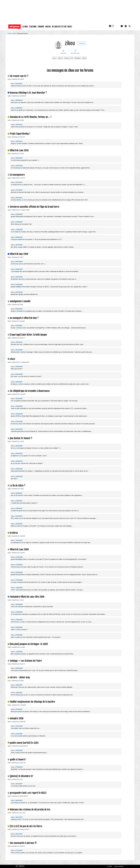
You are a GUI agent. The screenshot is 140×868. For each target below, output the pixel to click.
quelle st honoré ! (18, 759)
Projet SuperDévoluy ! (20, 134)
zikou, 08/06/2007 (17, 493)
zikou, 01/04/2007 (17, 326)
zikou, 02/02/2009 (17, 269)
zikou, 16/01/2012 (17, 141)
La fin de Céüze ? (18, 486)
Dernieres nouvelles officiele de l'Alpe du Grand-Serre (35, 207)
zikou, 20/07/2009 (17, 166)
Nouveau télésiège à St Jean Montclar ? (28, 93)
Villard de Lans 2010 (19, 150)
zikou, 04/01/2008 (17, 374)
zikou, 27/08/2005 (17, 767)
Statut (84, 58)
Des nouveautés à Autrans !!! (23, 843)
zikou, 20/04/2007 (17, 198)
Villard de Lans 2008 (19, 549)
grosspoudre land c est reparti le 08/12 (28, 793)
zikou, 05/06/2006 (17, 627)
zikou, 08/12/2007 (17, 800)
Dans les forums (23, 33)
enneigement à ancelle (20, 301)
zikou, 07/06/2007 (17, 501)
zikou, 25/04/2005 (17, 446)
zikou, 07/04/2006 (17, 635)
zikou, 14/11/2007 (17, 540)
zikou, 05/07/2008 (17, 292)
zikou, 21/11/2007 (17, 190)
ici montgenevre (17, 175)
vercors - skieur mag (20, 677)
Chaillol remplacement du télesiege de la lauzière (32, 702)
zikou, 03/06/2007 (17, 508)
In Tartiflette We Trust (62, 27)
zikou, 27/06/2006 (17, 612)
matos (48, 27)
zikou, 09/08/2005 (17, 237)
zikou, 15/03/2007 (17, 342)
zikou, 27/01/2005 (17, 421)
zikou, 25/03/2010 (17, 158)
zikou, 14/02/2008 (17, 588)
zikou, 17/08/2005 (17, 230)
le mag (25, 27)
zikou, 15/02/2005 (17, 406)
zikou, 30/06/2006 (17, 604)
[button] (126, 26)
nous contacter (119, 866)
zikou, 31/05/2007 (17, 516)
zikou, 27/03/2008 (17, 557)
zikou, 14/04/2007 (17, 685)
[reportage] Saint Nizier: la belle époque (28, 335)
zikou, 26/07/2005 (17, 245)
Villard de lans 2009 (19, 254)
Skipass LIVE (69, 58)
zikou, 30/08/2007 (17, 382)
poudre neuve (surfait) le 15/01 (24, 743)
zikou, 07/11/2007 (17, 850)
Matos (60, 58)
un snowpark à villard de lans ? (24, 318)
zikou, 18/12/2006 (17, 350)
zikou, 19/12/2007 (17, 784)
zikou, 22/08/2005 (17, 214)
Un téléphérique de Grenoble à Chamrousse (30, 391)
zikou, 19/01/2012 (17, 125)
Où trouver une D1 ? (19, 76)
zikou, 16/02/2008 (17, 367)
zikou (70, 43)
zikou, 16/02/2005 (17, 399)
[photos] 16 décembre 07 (21, 776)
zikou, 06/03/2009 (17, 262)
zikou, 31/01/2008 (17, 726)
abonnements (75, 52)
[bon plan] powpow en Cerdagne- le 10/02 (29, 644)
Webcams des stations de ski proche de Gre (30, 810)
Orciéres (14, 533)
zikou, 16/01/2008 (17, 750)
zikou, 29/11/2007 (17, 834)
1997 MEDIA (21, 866)
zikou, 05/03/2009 (17, 309)
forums (41, 27)
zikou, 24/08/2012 (17, 100)
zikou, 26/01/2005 (17, 429)
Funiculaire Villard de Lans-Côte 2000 (27, 597)
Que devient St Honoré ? (21, 438)
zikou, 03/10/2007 (17, 709)
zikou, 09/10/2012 (17, 84)
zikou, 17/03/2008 (17, 580)
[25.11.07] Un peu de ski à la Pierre (26, 826)
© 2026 (109, 866)
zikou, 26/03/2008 (17, 572)
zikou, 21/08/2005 (17, 222)
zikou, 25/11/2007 (17, 182)
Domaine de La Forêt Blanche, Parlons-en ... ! (31, 117)
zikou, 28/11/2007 (17, 817)
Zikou (15, 33)
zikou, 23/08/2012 (17, 108)
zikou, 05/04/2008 (17, 668)
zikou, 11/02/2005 (17, 652)
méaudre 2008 (17, 718)
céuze (12, 359)
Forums (78, 58)
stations (33, 27)
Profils (10, 33)
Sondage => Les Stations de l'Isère (26, 661)
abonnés (63, 52)
